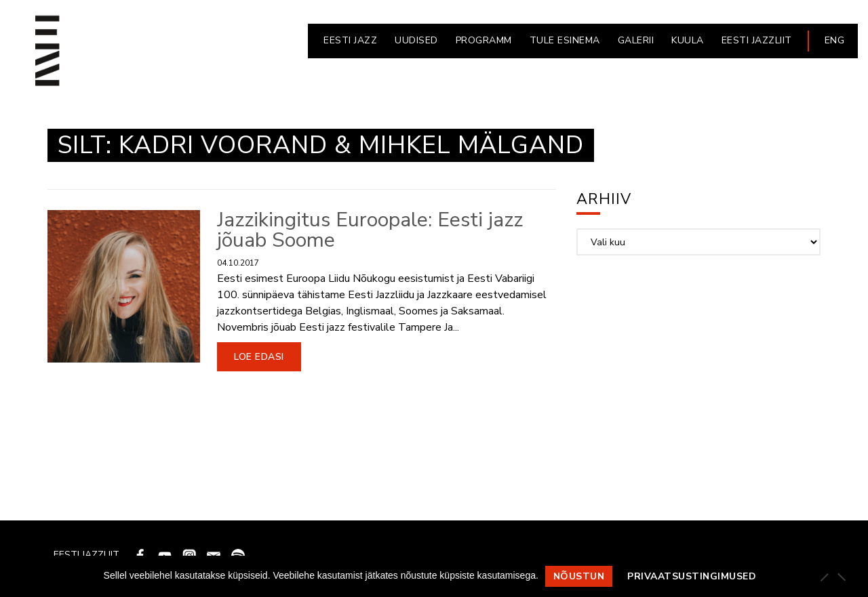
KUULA (688, 40)
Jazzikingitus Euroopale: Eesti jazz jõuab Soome (370, 230)
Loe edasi (259, 357)
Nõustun (579, 576)
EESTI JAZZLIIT (757, 40)
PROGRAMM (484, 40)
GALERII (636, 40)
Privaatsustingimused (692, 576)
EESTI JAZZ (350, 40)
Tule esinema (565, 40)
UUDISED (416, 40)
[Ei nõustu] (841, 577)
